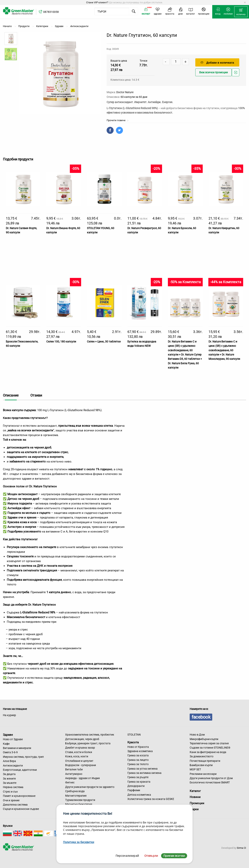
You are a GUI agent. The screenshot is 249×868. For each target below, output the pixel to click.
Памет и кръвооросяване (19, 796)
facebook (201, 717)
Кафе (6, 744)
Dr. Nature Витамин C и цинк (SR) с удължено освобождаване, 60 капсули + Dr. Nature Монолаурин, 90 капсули (224, 350)
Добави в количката (217, 63)
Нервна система (13, 787)
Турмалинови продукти (80, 800)
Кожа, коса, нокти (77, 756)
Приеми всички (174, 856)
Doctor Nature (125, 92)
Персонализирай (127, 856)
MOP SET (195, 769)
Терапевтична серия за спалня (209, 743)
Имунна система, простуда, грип (23, 757)
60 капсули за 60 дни (134, 97)
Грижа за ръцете (138, 777)
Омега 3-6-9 (10, 752)
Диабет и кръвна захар (80, 748)
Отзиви (36, 395)
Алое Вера (9, 761)
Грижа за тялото (138, 764)
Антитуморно (74, 774)
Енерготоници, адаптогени (20, 770)
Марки (194, 809)
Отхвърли (151, 856)
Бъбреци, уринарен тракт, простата (88, 743)
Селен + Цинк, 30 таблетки (104, 342)
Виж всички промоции (213, 72)
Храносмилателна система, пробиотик (90, 735)
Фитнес (70, 782)
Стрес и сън (10, 792)
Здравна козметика (140, 751)
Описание (11, 395)
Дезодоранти (136, 786)
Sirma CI (241, 848)
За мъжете (10, 783)
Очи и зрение (11, 800)
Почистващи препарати (205, 761)
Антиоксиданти (13, 766)
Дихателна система (15, 805)
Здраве (8, 735)
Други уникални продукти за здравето (90, 787)
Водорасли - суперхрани (81, 765)
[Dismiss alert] (245, 3)
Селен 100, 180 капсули (61, 342)
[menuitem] (241, 12)
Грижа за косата (138, 755)
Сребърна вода (75, 791)
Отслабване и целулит (79, 761)
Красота (133, 742)
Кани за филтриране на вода (208, 752)
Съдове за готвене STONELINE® (210, 748)
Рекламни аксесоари (203, 774)
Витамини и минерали (17, 748)
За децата (9, 774)
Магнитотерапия (76, 796)
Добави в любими (236, 73)
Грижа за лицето (138, 760)
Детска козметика (139, 795)
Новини (195, 797)
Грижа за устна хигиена (142, 769)
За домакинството (202, 756)
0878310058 (51, 12)
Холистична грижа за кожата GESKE (151, 799)
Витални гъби (74, 769)
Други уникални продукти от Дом (211, 778)
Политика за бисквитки (79, 842)
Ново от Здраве (13, 739)
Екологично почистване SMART (210, 782)
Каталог (195, 791)
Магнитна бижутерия (79, 804)
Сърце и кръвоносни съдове (21, 809)
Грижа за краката (139, 782)
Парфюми (134, 790)
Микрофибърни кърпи (204, 739)
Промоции (197, 803)
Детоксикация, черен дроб (82, 739)
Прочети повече (118, 120)
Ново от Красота (138, 747)
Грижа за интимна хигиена (144, 773)
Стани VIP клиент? (97, 2)
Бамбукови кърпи (201, 765)
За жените (9, 779)
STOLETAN (134, 735)
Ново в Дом (197, 735)
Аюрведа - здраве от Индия (82, 778)
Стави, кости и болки (79, 752)
